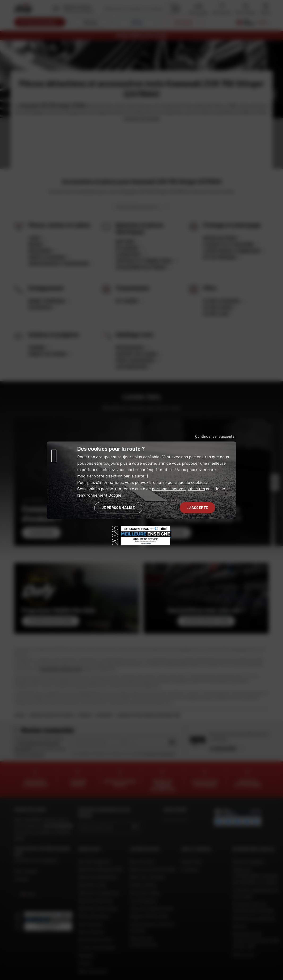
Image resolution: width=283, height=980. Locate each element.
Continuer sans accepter (216, 436)
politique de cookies (187, 482)
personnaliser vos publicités (178, 489)
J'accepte (198, 507)
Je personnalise (118, 507)
